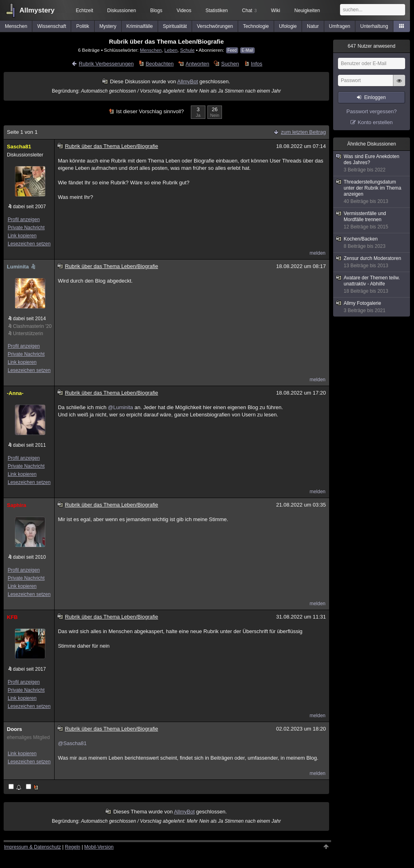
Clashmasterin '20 (32, 326)
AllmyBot (187, 81)
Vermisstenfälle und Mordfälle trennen (372, 220)
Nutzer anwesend (372, 46)
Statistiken (217, 11)
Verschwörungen (215, 26)
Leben (171, 50)
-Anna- (15, 393)
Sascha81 (19, 147)
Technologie (256, 26)
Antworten (197, 64)
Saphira (17, 505)
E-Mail (247, 50)
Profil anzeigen (24, 220)
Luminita (22, 267)
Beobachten (159, 64)
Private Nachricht (26, 228)
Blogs (156, 11)
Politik (83, 26)
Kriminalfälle (140, 26)
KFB (12, 617)
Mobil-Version (99, 847)
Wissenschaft (52, 26)
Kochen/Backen (372, 243)
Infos (257, 64)
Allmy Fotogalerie (372, 307)
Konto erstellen (375, 122)
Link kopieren (22, 236)
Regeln (73, 847)
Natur (313, 26)
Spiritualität (175, 26)
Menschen (16, 26)
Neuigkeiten (307, 11)
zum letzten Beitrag (303, 132)
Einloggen (375, 97)
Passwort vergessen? (372, 111)
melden (318, 253)
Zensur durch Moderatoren (372, 262)
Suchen (230, 64)
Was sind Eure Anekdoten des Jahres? (372, 163)
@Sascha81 (72, 743)
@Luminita (120, 407)
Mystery (108, 26)
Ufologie (288, 26)
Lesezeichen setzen (29, 244)
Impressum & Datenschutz (33, 847)
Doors (15, 729)
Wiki (276, 11)
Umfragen (340, 26)
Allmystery (37, 10)
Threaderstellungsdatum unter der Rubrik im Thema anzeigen (372, 192)
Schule (187, 50)
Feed (232, 50)
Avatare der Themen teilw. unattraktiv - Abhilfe (372, 285)
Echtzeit (85, 11)
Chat (249, 11)
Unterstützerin (28, 334)
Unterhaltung (374, 26)
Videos (184, 11)
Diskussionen (121, 11)
